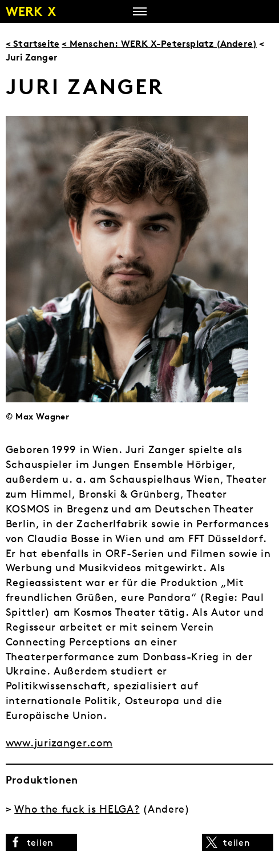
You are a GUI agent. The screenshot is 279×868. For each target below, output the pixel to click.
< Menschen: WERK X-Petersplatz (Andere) (159, 43)
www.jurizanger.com (59, 743)
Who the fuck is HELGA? (77, 809)
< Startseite (33, 43)
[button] (41, 842)
